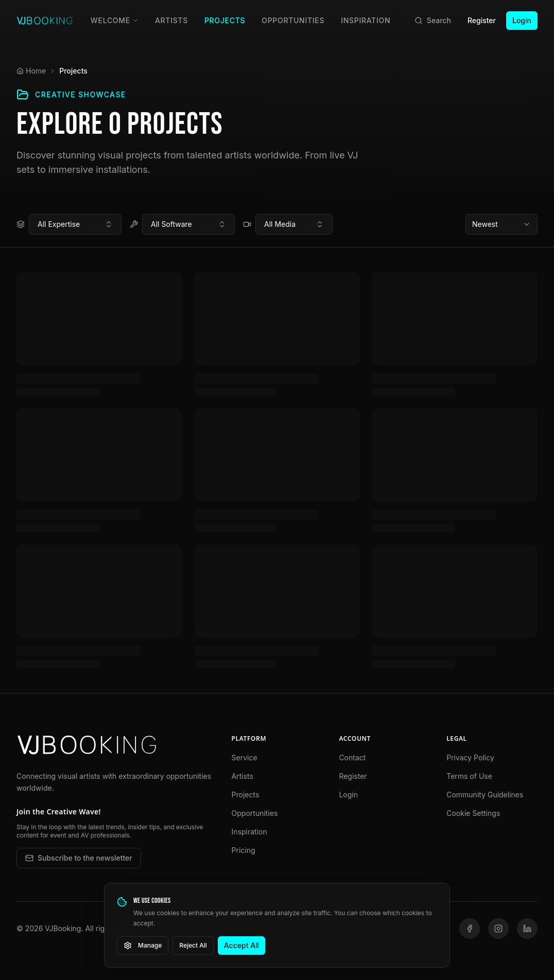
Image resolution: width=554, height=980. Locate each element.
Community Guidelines (485, 795)
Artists (171, 20)
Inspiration (366, 20)
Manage (143, 946)
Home (31, 71)
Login (522, 20)
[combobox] (75, 224)
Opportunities (293, 20)
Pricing (244, 850)
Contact (352, 758)
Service (245, 758)
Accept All (241, 945)
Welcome (115, 20)
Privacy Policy (470, 758)
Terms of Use (469, 776)
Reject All (193, 945)
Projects (225, 20)
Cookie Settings (473, 813)
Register (482, 20)
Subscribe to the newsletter (79, 858)
